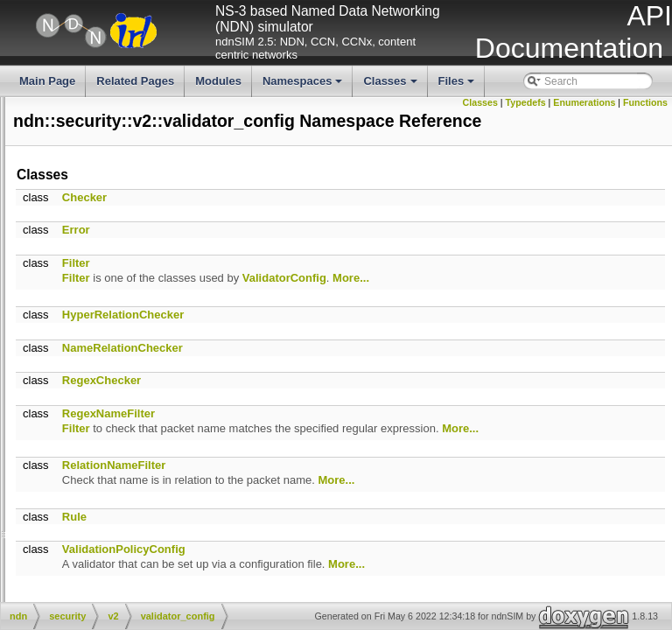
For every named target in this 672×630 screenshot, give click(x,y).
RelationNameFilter (376, 513)
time (79, 239)
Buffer (83, 549)
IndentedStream (120, 327)
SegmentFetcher (122, 475)
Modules (218, 81)
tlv (74, 254)
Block (82, 535)
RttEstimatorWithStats (134, 460)
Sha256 (101, 490)
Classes (391, 86)
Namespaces (304, 86)
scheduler (92, 209)
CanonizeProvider (111, 564)
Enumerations (631, 102)
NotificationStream (126, 342)
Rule (337, 564)
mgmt (82, 150)
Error (339, 263)
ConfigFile (93, 593)
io (73, 106)
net (77, 179)
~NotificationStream (51, 372)
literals (21, 121)
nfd (77, 194)
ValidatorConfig (547, 311)
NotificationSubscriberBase (146, 431)
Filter (339, 296)
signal (97, 298)
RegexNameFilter (371, 447)
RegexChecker (364, 413)
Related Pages (135, 81)
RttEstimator (112, 446)
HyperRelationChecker (385, 348)
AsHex (84, 520)
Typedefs (573, 102)
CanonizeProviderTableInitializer (144, 579)
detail (96, 283)
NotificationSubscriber (134, 416)
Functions (645, 115)
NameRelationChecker (385, 381)
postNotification (41, 387)
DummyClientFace (126, 313)
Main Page (47, 81)
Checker (347, 231)
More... (613, 311)
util (76, 269)
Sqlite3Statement (123, 505)
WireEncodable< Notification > (76, 402)
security (87, 224)
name (82, 165)
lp (73, 136)
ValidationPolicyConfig (386, 597)
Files (458, 86)
